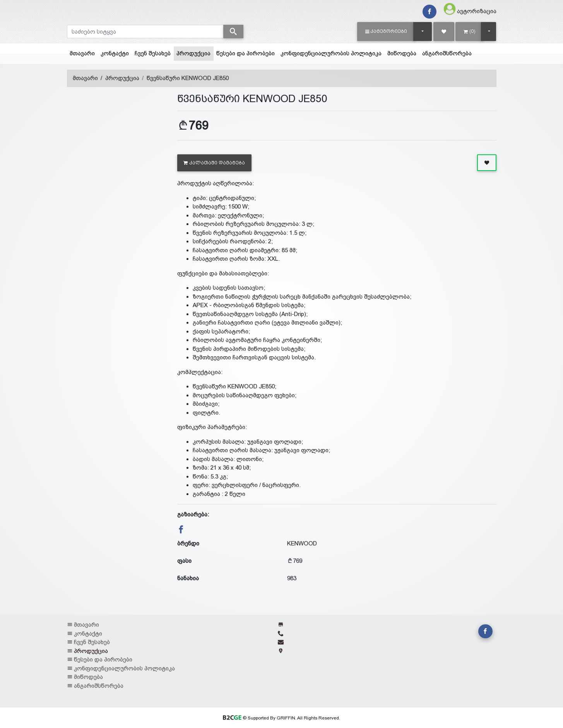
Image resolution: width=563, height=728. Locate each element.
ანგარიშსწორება (447, 53)
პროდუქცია (195, 53)
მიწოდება (402, 53)
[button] (386, 31)
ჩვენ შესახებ (153, 53)
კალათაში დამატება (214, 163)
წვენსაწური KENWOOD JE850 (188, 78)
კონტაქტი (115, 53)
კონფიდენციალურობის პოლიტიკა (331, 53)
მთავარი (82, 53)
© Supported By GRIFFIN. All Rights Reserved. (281, 718)
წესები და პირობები (246, 53)
